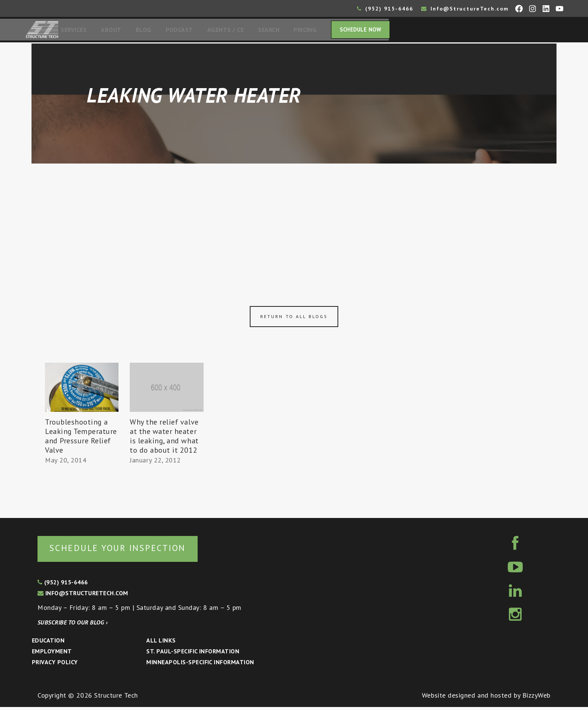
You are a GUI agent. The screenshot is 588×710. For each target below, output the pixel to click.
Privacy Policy (55, 665)
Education (48, 643)
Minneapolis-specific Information (200, 665)
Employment (52, 654)
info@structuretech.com (83, 596)
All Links (161, 643)
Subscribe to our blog (73, 625)
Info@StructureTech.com (465, 9)
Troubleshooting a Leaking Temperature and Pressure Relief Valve (81, 438)
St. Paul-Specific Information (193, 654)
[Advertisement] (294, 222)
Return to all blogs (294, 319)
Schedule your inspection (126, 550)
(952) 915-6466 (385, 9)
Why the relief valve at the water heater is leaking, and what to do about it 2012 (164, 438)
